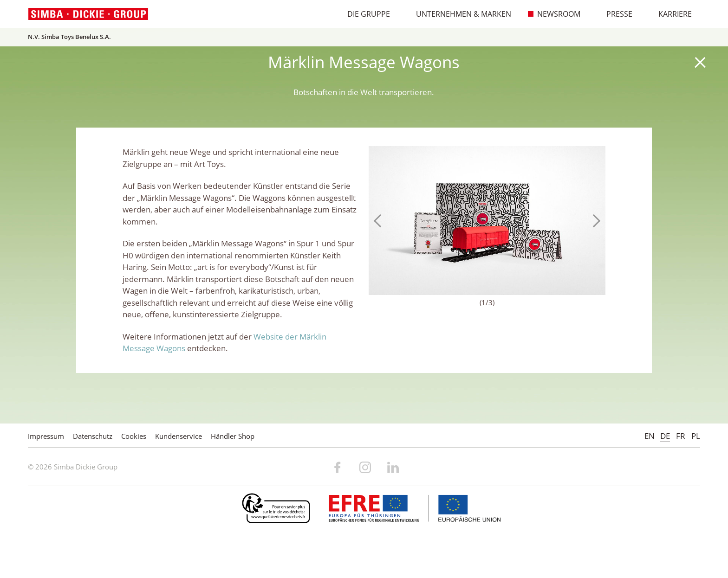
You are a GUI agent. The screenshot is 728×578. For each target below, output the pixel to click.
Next (594, 221)
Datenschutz (93, 436)
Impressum (46, 436)
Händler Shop (233, 436)
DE (665, 436)
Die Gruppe (364, 14)
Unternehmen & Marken (459, 14)
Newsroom (554, 14)
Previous (380, 221)
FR (681, 436)
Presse (614, 14)
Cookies (134, 436)
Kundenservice (179, 436)
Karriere (670, 14)
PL (696, 436)
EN (650, 436)
